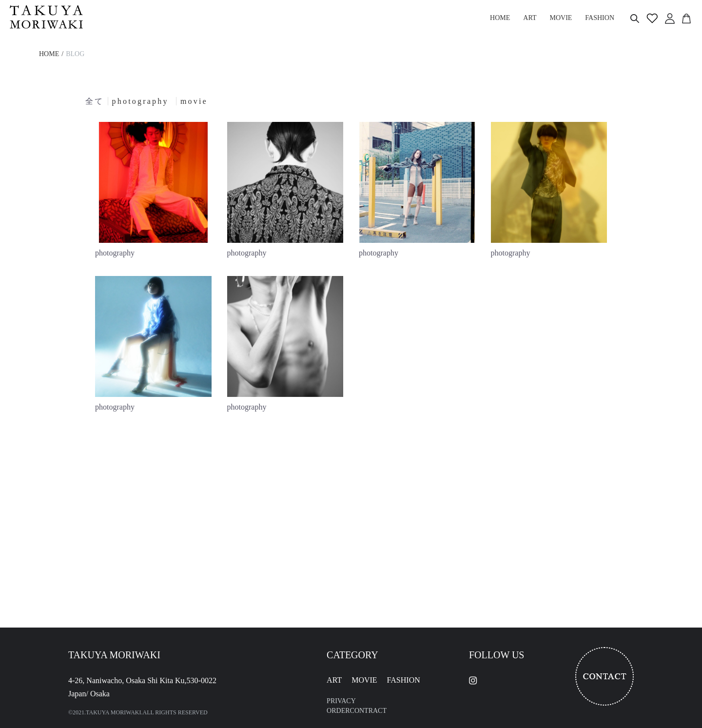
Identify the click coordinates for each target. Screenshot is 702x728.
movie (194, 101)
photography (142, 101)
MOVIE (364, 680)
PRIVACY (341, 701)
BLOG (75, 54)
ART (334, 680)
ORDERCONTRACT (357, 711)
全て (95, 101)
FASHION (404, 680)
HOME (49, 54)
